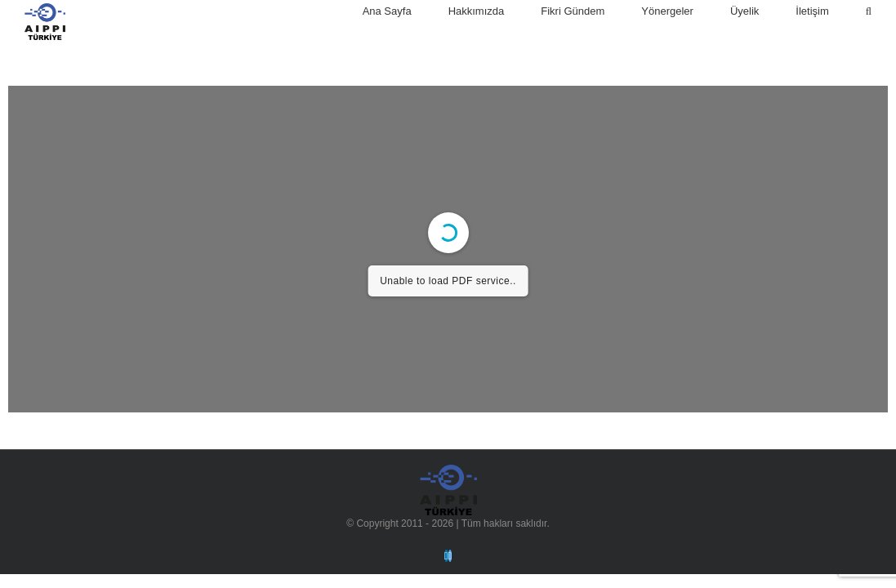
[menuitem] (406, 11)
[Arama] (869, 11)
